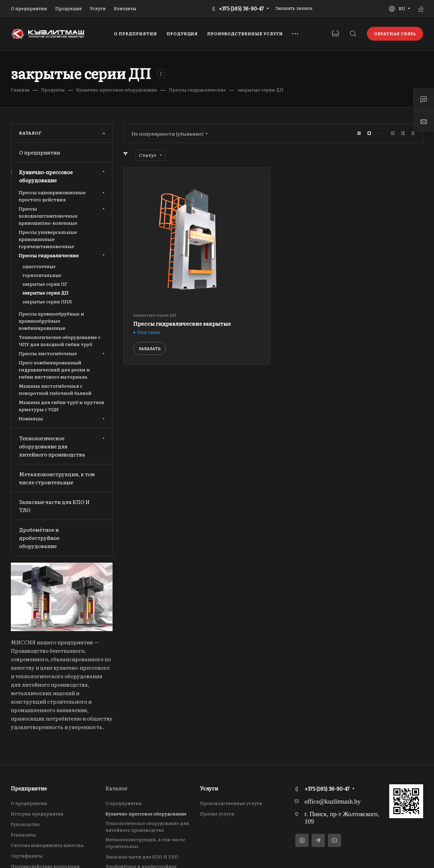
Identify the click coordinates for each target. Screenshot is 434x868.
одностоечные (39, 266)
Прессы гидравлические (62, 255)
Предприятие (29, 788)
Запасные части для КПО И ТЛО (54, 506)
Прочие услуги (217, 814)
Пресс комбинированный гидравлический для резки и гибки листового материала (54, 369)
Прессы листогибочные (62, 353)
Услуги (209, 788)
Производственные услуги (231, 803)
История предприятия (37, 814)
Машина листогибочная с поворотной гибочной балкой (55, 389)
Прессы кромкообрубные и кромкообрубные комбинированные (51, 321)
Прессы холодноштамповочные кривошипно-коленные (62, 216)
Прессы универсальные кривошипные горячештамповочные (48, 239)
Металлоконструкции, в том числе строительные (57, 478)
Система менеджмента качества (47, 845)
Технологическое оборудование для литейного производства (63, 446)
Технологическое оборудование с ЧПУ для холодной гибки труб (60, 340)
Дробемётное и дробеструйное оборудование (39, 538)
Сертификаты (27, 856)
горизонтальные (42, 275)
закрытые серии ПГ (45, 284)
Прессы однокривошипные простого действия (62, 196)
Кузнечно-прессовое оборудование (63, 176)
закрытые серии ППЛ (47, 301)
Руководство (25, 824)
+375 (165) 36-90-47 (241, 8)
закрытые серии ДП (45, 293)
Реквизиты (23, 835)
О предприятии (40, 152)
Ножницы (62, 418)
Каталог (116, 788)
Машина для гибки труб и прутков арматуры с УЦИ (61, 406)
